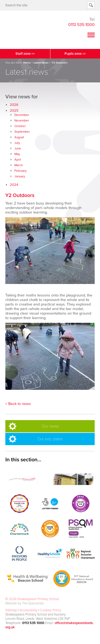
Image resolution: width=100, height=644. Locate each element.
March (19, 165)
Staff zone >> (25, 54)
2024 (14, 185)
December (22, 115)
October (20, 126)
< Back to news (18, 404)
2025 (14, 111)
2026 (14, 105)
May (17, 154)
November (22, 120)
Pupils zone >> (75, 54)
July (17, 143)
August (19, 137)
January (20, 176)
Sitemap (11, 610)
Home (27, 63)
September (22, 132)
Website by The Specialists (25, 603)
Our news (50, 426)
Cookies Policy (50, 610)
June (18, 148)
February (21, 171)
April (18, 160)
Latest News (41, 63)
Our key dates (50, 439)
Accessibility (28, 610)
